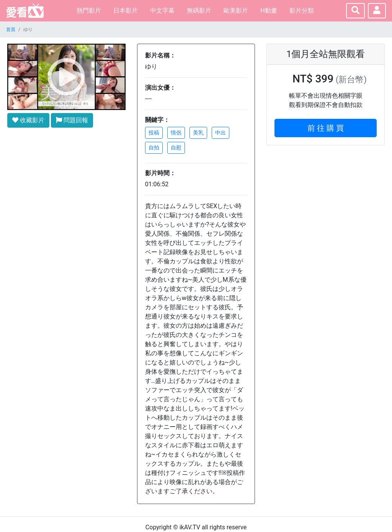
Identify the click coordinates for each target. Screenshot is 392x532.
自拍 (154, 148)
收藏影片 (28, 120)
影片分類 (302, 11)
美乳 (198, 133)
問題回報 (72, 120)
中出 (220, 133)
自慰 (176, 148)
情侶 (176, 133)
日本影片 (126, 11)
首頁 (11, 30)
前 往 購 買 (326, 128)
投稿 (154, 133)
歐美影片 (236, 11)
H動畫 (269, 11)
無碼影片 (199, 11)
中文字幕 (162, 11)
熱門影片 (89, 11)
